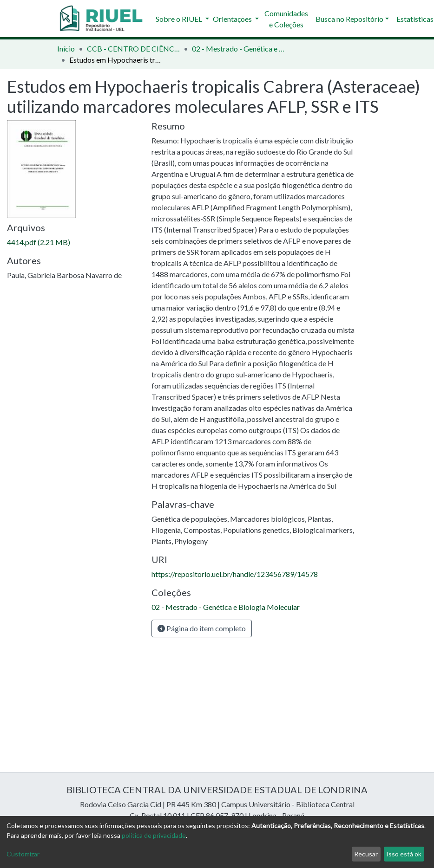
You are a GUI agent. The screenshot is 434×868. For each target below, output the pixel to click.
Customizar (23, 854)
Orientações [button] (233, 19)
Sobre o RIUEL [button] (180, 19)
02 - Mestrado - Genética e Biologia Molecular (238, 49)
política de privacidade (154, 835)
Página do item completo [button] (202, 628)
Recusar (366, 854)
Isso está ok (404, 854)
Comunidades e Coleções (286, 19)
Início (66, 49)
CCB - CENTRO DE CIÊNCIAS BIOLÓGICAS (133, 49)
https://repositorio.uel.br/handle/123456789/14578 (235, 574)
